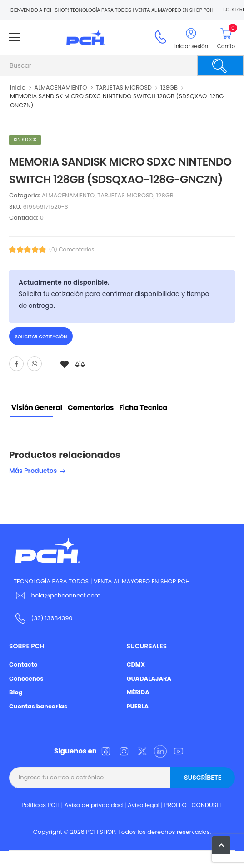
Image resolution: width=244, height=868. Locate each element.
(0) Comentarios (72, 250)
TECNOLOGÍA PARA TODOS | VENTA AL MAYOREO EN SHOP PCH (102, 581)
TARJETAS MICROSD (124, 88)
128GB (169, 88)
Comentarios (91, 408)
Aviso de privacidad (94, 805)
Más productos (33, 471)
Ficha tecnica (143, 408)
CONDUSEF (207, 805)
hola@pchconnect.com (66, 595)
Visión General (37, 408)
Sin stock (25, 140)
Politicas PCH (40, 805)
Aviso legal (144, 805)
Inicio (18, 88)
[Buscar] (220, 66)
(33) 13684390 (52, 618)
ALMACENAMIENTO (60, 88)
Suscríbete (203, 778)
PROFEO (176, 805)
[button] (221, 845)
